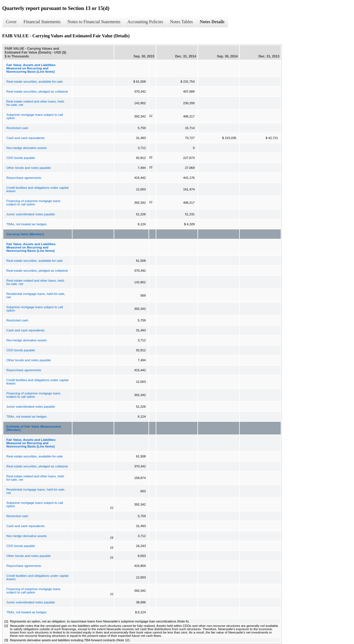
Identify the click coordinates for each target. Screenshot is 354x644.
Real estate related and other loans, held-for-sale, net (36, 103)
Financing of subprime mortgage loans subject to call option (33, 203)
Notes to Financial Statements (94, 22)
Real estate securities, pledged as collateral (37, 91)
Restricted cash (17, 128)
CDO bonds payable (21, 158)
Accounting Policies (145, 22)
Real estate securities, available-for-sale (35, 82)
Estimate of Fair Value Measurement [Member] (34, 428)
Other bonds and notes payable (28, 168)
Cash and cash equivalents (25, 138)
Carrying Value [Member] (25, 234)
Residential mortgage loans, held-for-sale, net (36, 295)
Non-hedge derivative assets (27, 148)
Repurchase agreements (24, 178)
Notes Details (212, 22)
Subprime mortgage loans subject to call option (35, 116)
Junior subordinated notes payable (31, 214)
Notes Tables (182, 22)
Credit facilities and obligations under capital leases (37, 189)
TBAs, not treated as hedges (27, 224)
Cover (11, 22)
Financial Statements (42, 22)
